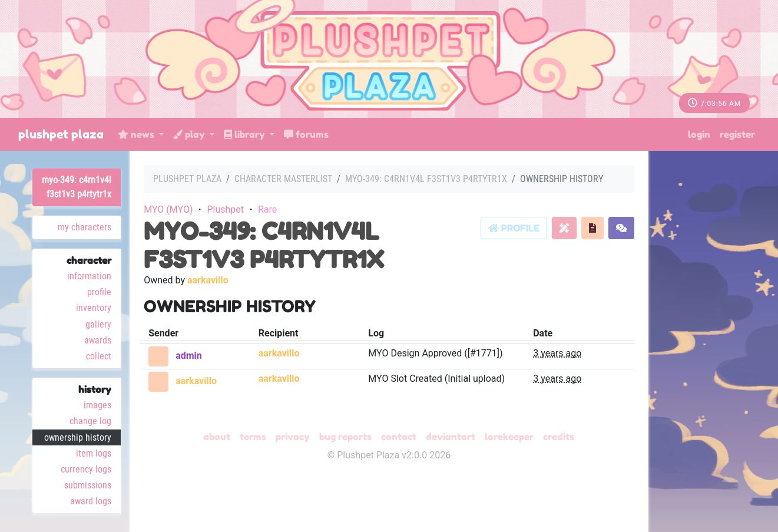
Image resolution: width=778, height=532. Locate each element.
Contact (399, 437)
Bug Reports (345, 437)
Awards (98, 340)
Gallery (98, 324)
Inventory (94, 308)
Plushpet (225, 209)
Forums (306, 134)
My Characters (85, 227)
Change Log (90, 421)
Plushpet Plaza (61, 134)
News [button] (137, 134)
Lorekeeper (509, 437)
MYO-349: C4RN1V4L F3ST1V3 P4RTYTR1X (77, 187)
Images (97, 405)
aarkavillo (208, 280)
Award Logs (91, 501)
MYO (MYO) (168, 209)
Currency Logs (86, 469)
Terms (253, 437)
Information (89, 276)
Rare (267, 209)
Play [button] (190, 134)
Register (737, 134)
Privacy (293, 437)
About (217, 437)
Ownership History (78, 437)
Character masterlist (283, 179)
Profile (99, 292)
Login (699, 134)
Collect (99, 356)
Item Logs (94, 453)
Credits (559, 437)
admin (189, 356)
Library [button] (246, 134)
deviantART (451, 437)
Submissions (88, 485)
